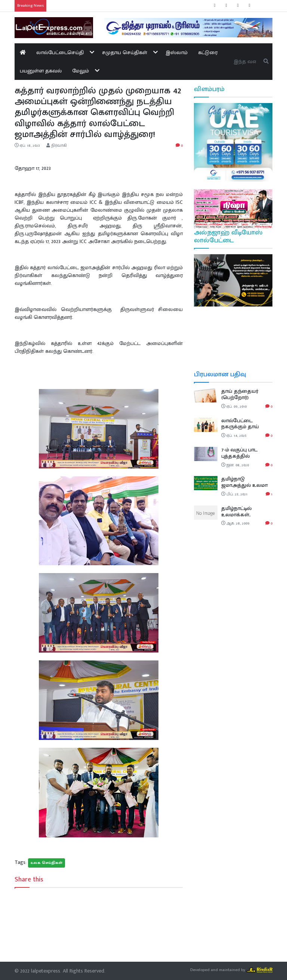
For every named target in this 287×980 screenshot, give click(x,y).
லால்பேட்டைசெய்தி (60, 52)
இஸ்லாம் (177, 52)
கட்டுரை (208, 52)
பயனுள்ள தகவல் (41, 71)
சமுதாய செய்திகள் (125, 52)
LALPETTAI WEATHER (233, 342)
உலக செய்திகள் (47, 863)
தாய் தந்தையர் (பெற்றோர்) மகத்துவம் (240, 397)
